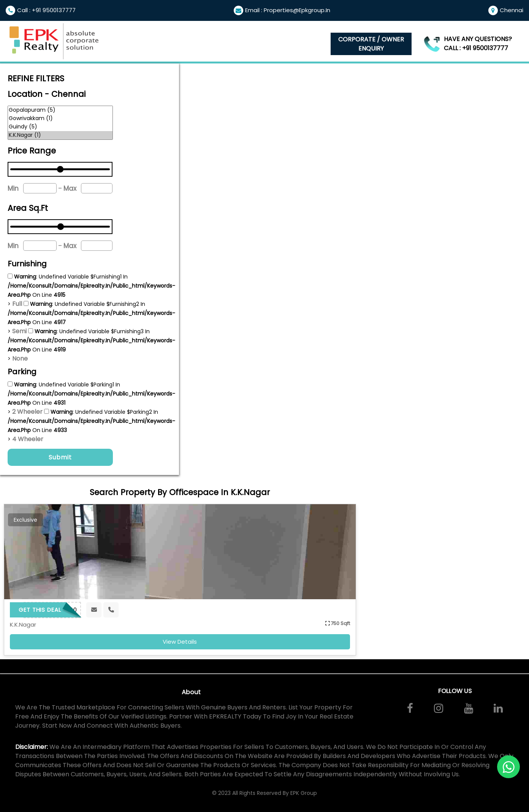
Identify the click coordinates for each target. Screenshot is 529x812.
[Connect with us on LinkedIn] (498, 708)
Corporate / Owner (371, 44)
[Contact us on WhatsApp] (508, 767)
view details (180, 642)
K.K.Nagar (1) (60, 135)
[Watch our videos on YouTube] (468, 708)
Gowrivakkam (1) (60, 119)
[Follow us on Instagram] (439, 708)
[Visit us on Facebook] (410, 708)
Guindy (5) (60, 127)
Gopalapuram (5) (60, 110)
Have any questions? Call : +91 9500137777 (478, 44)
